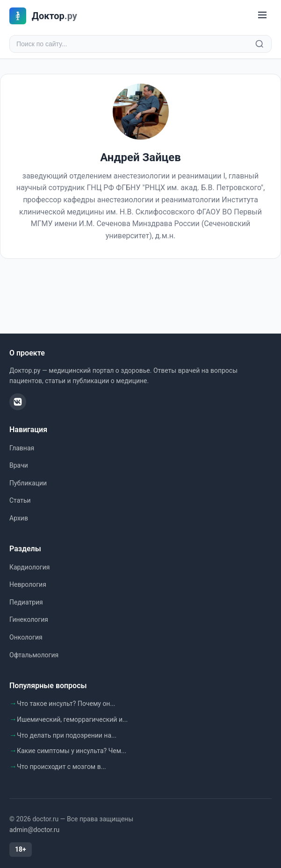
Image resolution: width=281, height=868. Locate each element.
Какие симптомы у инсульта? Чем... (72, 751)
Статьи (20, 500)
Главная (22, 448)
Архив (19, 518)
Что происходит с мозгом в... (61, 767)
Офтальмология (34, 655)
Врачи (19, 465)
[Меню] (262, 16)
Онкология (26, 637)
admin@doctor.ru (34, 830)
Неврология (28, 584)
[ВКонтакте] (18, 402)
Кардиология (29, 567)
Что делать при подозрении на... (67, 735)
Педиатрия (26, 602)
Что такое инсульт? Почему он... (66, 704)
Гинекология (29, 619)
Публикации (28, 483)
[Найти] (259, 44)
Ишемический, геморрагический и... (72, 719)
